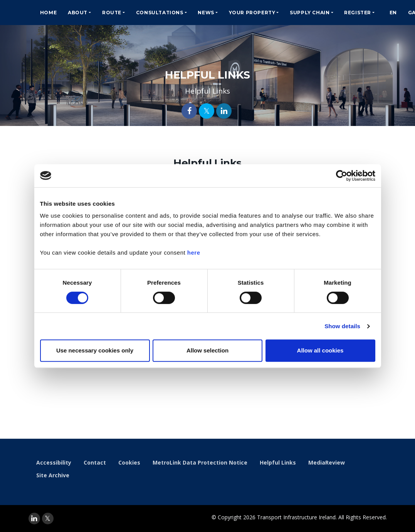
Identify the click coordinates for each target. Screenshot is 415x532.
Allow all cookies (320, 350)
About (78, 13)
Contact (95, 462)
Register (358, 13)
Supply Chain (310, 13)
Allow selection (207, 350)
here (194, 253)
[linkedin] (34, 519)
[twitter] (48, 519)
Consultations (160, 13)
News (206, 13)
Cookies (129, 462)
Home (48, 13)
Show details (342, 326)
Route (112, 13)
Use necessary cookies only (95, 350)
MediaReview (327, 462)
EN (393, 13)
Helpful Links (278, 462)
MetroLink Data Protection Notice (200, 462)
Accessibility (54, 462)
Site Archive (53, 475)
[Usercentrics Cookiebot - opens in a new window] (342, 176)
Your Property (252, 13)
